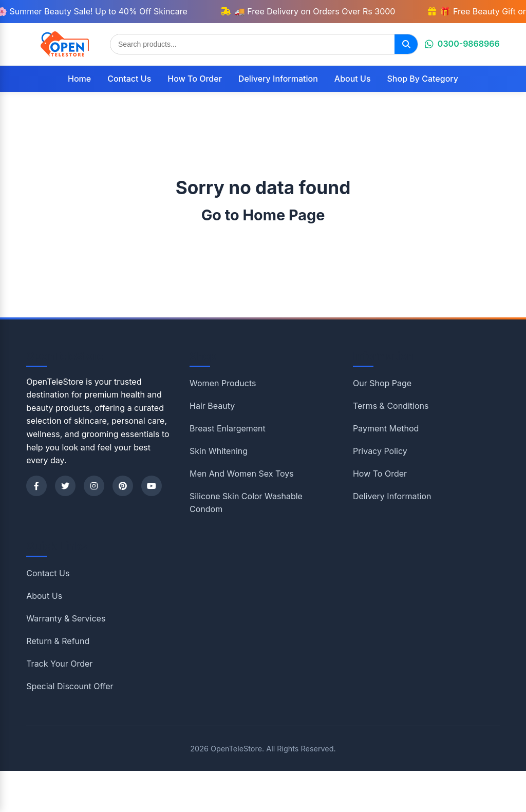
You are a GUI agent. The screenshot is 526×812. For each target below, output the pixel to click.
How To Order (195, 79)
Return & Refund (58, 641)
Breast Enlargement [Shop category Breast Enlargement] (228, 428)
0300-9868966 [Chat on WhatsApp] (462, 44)
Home (79, 79)
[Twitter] (65, 486)
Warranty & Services (66, 618)
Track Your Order (59, 664)
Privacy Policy (380, 451)
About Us (353, 79)
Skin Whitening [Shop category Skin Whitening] (219, 451)
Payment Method (386, 428)
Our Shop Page (382, 383)
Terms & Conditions (391, 406)
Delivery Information (278, 79)
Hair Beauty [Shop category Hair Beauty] (212, 406)
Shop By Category (423, 79)
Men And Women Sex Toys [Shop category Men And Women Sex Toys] (242, 474)
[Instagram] (94, 486)
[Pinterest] (123, 486)
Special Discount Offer (70, 686)
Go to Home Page (263, 215)
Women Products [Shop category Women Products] (223, 383)
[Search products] (252, 44)
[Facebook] (36, 486)
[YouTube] (152, 486)
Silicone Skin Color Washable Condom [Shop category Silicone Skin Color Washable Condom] (246, 503)
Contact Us (129, 79)
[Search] (406, 44)
